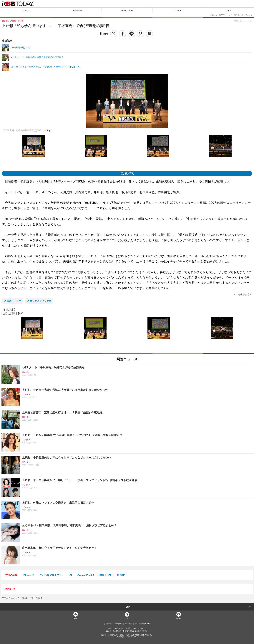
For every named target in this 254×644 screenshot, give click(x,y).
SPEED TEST (127, 10)
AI (70, 575)
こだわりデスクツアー (52, 575)
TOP (127, 607)
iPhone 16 (28, 575)
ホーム (26, 10)
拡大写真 (129, 173)
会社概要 (128, 624)
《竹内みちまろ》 (243, 294)
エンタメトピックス (40, 301)
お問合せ (108, 624)
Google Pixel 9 (86, 575)
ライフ (228, 10)
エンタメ (178, 10)
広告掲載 (118, 624)
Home (76, 618)
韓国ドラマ (106, 575)
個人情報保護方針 (142, 624)
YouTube (179, 618)
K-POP (121, 575)
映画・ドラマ (14, 301)
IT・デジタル (76, 10)
